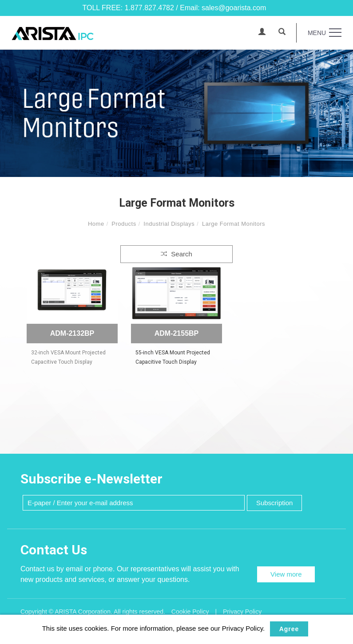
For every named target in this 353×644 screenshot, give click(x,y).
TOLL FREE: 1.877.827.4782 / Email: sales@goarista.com (175, 8)
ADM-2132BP (72, 333)
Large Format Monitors (234, 224)
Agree (289, 629)
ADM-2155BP (177, 333)
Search (176, 254)
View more (286, 574)
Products (124, 224)
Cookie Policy (190, 612)
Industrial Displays (169, 224)
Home (96, 224)
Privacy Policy (242, 612)
